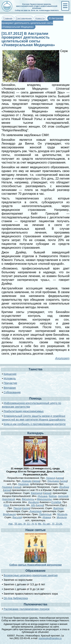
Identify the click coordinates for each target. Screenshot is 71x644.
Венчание (10, 388)
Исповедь (10, 378)
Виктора (59, 508)
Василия (17, 517)
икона (60, 478)
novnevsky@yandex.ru (50, 638)
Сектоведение (24, 18)
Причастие (10, 383)
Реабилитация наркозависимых (24, 411)
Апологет (62, 358)
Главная (8, 18)
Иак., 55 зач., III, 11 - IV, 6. (23, 524)
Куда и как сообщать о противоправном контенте (35, 424)
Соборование (12, 392)
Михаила (62, 514)
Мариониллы (44, 499)
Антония (63, 496)
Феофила (33, 502)
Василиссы (28, 499)
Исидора (64, 487)
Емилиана (53, 481)
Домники (27, 481)
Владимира (9, 514)
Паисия (17, 508)
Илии (7, 505)
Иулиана (43, 496)
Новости (40, 18)
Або (33, 505)
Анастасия (8, 499)
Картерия (37, 493)
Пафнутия (45, 514)
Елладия (56, 502)
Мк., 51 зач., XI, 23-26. (50, 524)
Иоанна (47, 517)
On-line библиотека (16, 598)
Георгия (51, 478)
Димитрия (36, 511)
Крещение (10, 374)
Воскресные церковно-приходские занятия (31, 575)
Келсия (53, 496)
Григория (23, 484)
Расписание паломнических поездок (27, 609)
